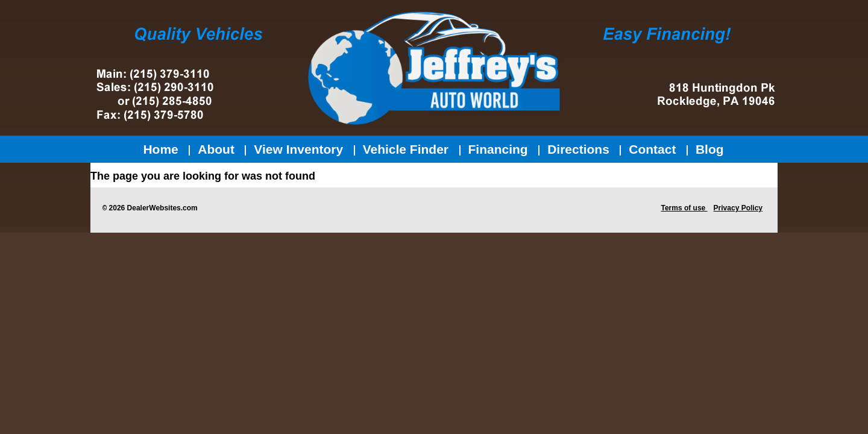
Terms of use (684, 208)
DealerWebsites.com (162, 208)
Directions (578, 149)
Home (160, 149)
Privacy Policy (738, 208)
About (216, 149)
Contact (652, 149)
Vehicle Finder (406, 149)
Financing (498, 149)
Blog (710, 149)
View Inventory (298, 149)
